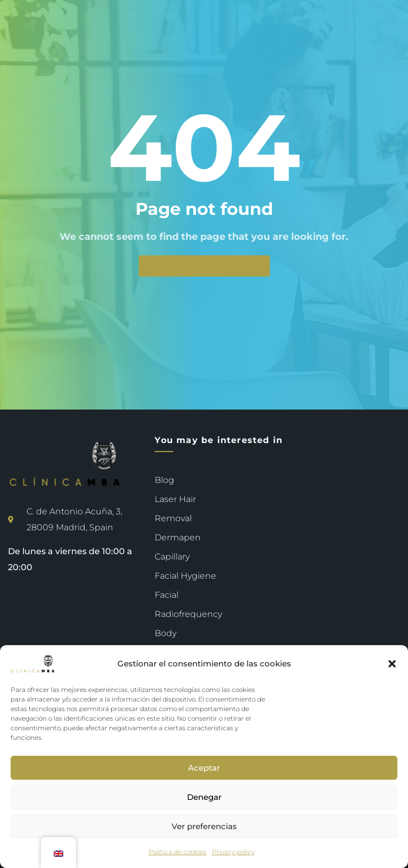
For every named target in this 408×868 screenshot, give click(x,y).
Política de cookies (178, 852)
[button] (392, 664)
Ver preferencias (204, 826)
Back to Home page (204, 266)
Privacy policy (233, 852)
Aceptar (204, 768)
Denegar (204, 797)
